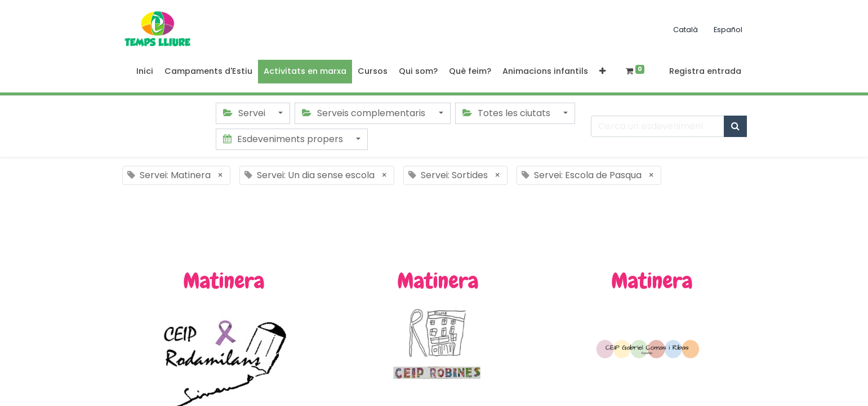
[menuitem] (145, 72)
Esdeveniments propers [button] (284, 139)
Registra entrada (705, 71)
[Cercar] (735, 126)
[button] (602, 72)
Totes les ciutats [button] (508, 113)
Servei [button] (245, 113)
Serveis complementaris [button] (365, 113)
